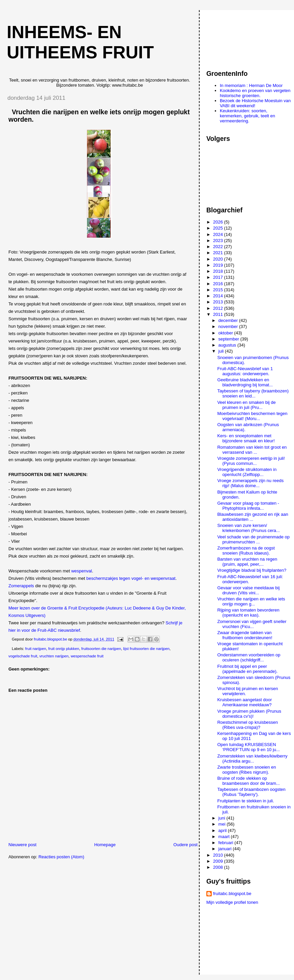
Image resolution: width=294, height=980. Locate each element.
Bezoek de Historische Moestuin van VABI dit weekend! (255, 103)
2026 (219, 222)
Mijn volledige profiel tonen (232, 902)
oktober (226, 333)
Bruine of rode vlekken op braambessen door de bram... (248, 781)
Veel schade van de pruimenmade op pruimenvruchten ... (253, 539)
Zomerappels (22, 586)
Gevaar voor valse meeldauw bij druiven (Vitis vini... (248, 590)
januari (226, 849)
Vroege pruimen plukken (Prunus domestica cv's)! (249, 714)
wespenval (81, 571)
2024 (219, 234)
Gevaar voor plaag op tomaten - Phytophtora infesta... (248, 506)
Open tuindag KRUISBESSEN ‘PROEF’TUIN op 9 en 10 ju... (248, 747)
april (223, 830)
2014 (219, 296)
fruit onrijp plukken (64, 649)
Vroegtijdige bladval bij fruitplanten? (252, 570)
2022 (219, 247)
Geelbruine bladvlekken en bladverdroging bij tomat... (245, 382)
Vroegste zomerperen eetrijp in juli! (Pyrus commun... (251, 461)
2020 (219, 259)
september (229, 339)
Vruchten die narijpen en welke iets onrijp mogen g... (251, 601)
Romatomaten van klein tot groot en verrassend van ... (252, 450)
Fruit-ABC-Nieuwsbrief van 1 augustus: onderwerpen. (245, 371)
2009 (219, 861)
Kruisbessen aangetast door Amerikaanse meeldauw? (244, 702)
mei (223, 824)
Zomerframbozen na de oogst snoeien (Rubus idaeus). (246, 551)
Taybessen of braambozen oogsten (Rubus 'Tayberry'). (251, 792)
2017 (219, 277)
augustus (228, 345)
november (229, 326)
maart (225, 837)
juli (222, 351)
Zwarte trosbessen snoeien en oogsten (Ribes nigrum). (246, 770)
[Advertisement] (237, 37)
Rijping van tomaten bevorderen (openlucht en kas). (248, 613)
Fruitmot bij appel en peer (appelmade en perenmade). (247, 669)
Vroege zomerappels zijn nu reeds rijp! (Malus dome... (250, 483)
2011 (219, 314)
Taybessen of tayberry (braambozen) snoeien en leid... (253, 393)
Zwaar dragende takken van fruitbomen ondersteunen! (245, 635)
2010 (219, 855)
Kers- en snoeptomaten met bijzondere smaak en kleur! (246, 438)
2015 (219, 290)
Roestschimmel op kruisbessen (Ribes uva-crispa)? (247, 725)
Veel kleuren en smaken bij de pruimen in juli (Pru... (246, 405)
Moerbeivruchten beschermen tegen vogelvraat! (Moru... (252, 416)
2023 (219, 241)
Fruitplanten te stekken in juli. (245, 801)
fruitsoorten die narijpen (101, 649)
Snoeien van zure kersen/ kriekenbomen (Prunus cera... (248, 528)
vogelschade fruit (23, 656)
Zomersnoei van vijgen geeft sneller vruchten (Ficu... (252, 624)
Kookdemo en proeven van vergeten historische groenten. (255, 93)
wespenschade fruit (87, 656)
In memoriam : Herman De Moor (251, 85)
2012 (219, 308)
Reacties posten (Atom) (61, 857)
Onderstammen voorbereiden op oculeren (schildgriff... (249, 657)
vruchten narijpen (54, 656)
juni (223, 818)
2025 (219, 228)
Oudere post (185, 845)
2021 (219, 253)
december (229, 320)
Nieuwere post (22, 845)
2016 (219, 284)
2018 (219, 271)
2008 (219, 867)
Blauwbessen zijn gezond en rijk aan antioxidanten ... (253, 517)
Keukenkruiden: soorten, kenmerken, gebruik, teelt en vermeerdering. (247, 116)
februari (227, 843)
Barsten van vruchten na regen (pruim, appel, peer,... (247, 562)
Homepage (105, 845)
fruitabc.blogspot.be (232, 894)
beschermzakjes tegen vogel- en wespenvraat (131, 578)
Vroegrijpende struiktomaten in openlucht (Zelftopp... (247, 472)
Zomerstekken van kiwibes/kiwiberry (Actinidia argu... (252, 759)
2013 (219, 302)
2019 (219, 265)
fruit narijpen (36, 649)
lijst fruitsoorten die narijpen (146, 649)
